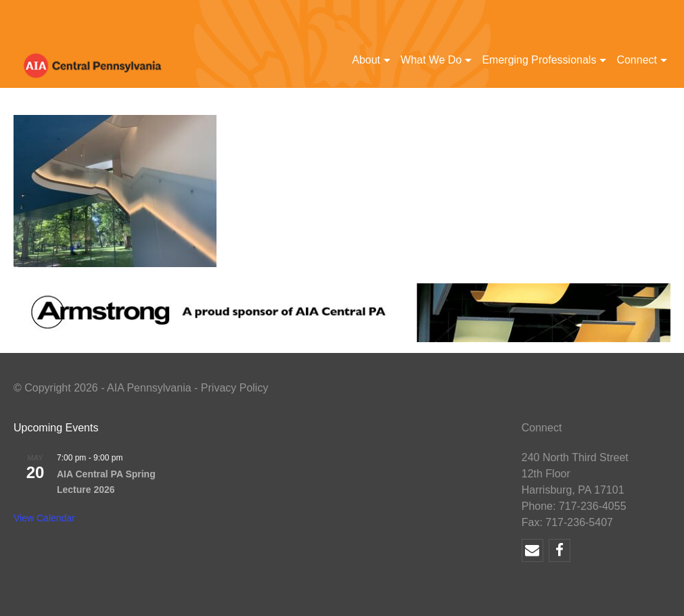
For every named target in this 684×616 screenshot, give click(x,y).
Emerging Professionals (539, 60)
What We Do (431, 60)
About (366, 60)
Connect (637, 60)
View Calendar (44, 518)
